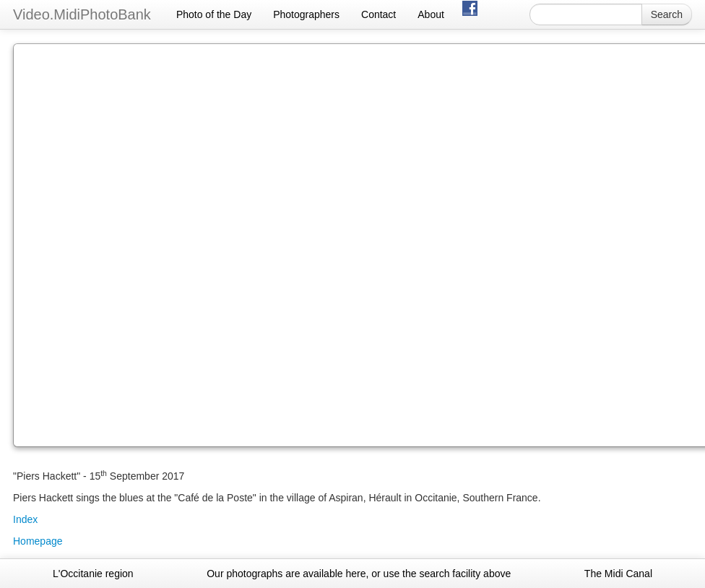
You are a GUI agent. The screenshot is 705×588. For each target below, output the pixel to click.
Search (667, 14)
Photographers (306, 14)
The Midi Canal (618, 574)
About (431, 14)
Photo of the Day (214, 14)
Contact (379, 14)
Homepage (38, 541)
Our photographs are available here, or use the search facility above (359, 574)
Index (25, 519)
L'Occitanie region (93, 574)
